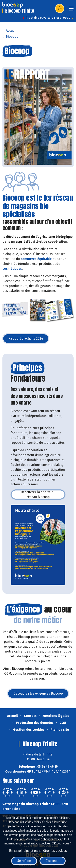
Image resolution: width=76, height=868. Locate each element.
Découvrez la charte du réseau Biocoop (43, 494)
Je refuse (24, 861)
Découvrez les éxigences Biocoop (41, 695)
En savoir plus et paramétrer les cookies (38, 851)
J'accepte (53, 861)
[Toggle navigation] (71, 10)
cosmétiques (12, 269)
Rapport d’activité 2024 (29, 340)
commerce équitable (36, 259)
